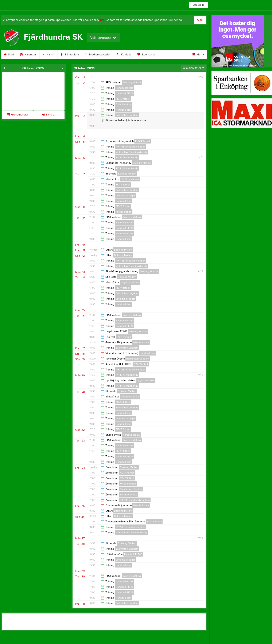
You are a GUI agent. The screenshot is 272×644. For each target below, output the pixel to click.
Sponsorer (146, 55)
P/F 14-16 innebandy (127, 168)
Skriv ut (49, 115)
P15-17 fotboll (123, 99)
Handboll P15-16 (125, 592)
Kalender (28, 55)
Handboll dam (123, 110)
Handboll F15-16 (125, 93)
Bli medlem (70, 55)
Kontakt (124, 55)
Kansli (48, 55)
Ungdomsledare (130, 179)
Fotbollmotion (124, 104)
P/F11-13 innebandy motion (131, 147)
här (102, 20)
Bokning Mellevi (132, 82)
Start (9, 55)
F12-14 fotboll (143, 141)
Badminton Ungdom (127, 115)
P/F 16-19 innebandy (127, 157)
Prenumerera (17, 115)
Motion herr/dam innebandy (131, 152)
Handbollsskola (124, 88)
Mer (198, 55)
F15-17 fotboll (123, 206)
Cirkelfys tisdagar (125, 196)
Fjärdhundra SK (131, 435)
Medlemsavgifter (98, 55)
